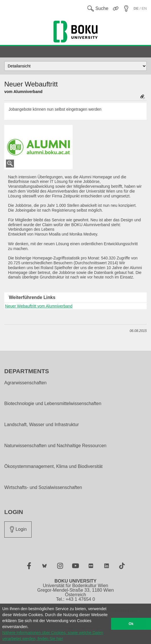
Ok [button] (131, 624)
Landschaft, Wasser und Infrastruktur (42, 425)
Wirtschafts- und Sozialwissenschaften (43, 488)
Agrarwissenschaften (25, 383)
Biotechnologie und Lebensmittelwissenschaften (53, 404)
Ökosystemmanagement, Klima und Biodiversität (53, 467)
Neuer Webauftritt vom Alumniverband (39, 306)
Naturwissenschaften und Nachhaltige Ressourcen (55, 446)
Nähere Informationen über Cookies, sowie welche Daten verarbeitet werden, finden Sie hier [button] (53, 636)
